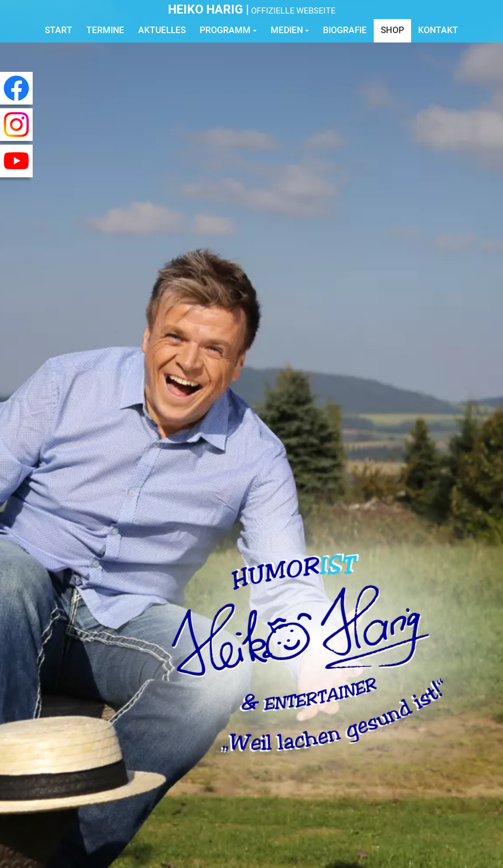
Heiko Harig (206, 9)
